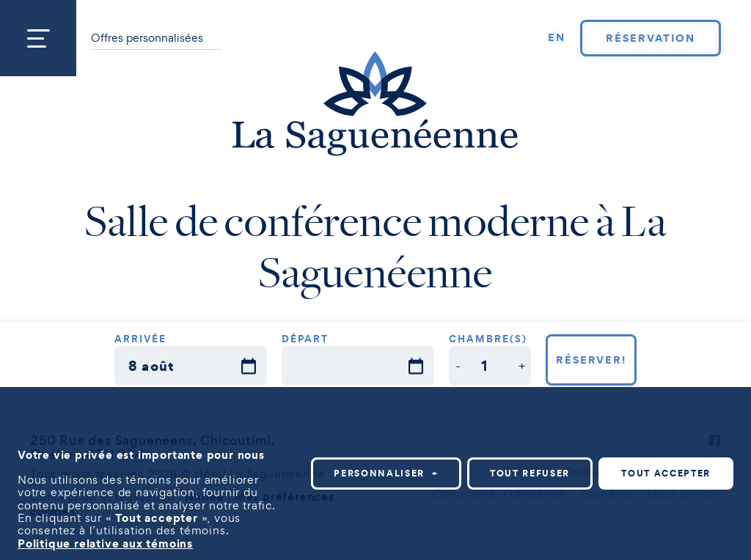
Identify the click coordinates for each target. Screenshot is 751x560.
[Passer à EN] (557, 38)
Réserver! (591, 360)
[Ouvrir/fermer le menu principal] (38, 38)
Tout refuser (530, 472)
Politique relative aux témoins (105, 542)
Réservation (650, 38)
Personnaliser (386, 472)
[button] (458, 365)
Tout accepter (666, 472)
